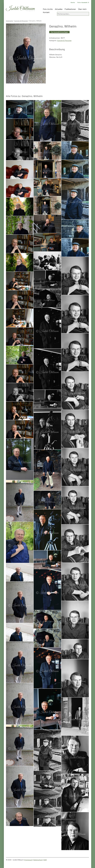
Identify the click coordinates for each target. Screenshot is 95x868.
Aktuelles (59, 9)
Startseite (9, 21)
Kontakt (46, 12)
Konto (73, 2)
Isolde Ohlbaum (20, 9)
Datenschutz (38, 860)
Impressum (28, 860)
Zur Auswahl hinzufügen (59, 32)
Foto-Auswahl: (83, 2)
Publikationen (70, 9)
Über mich (82, 9)
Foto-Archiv (48, 9)
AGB (45, 860)
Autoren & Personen (21, 21)
